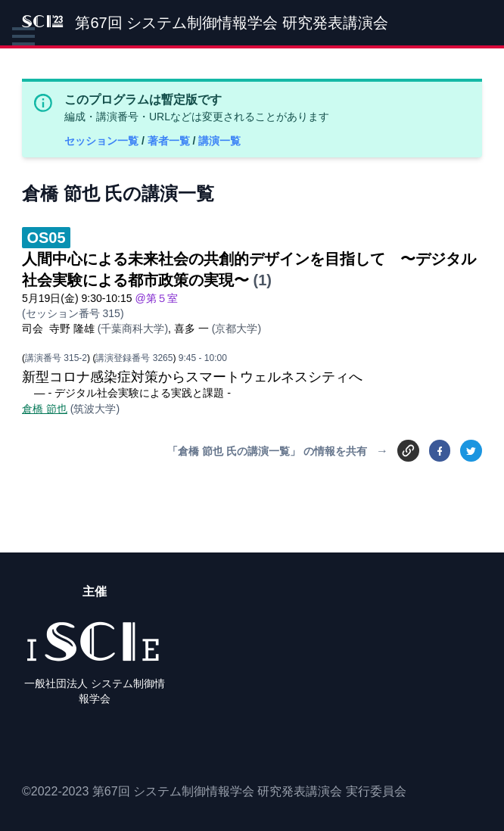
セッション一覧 (103, 141)
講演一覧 (219, 141)
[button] (23, 36)
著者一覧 (170, 141)
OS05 (46, 238)
